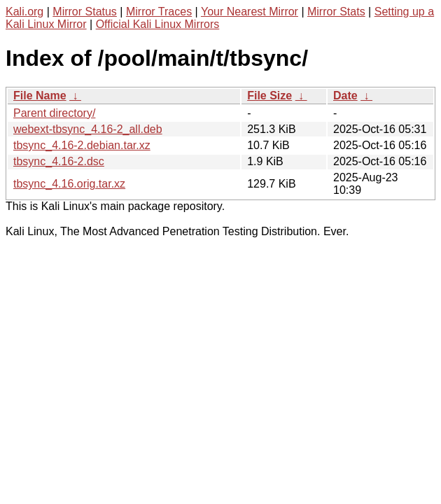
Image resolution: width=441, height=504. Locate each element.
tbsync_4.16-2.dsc (59, 161)
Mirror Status (85, 12)
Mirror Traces (159, 12)
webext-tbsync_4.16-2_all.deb (88, 129)
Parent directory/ (54, 113)
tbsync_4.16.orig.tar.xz (69, 184)
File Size (269, 96)
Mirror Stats (336, 12)
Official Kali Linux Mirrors (158, 24)
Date (345, 96)
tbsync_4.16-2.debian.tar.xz (82, 145)
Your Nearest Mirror (250, 12)
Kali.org (24, 12)
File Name (40, 96)
